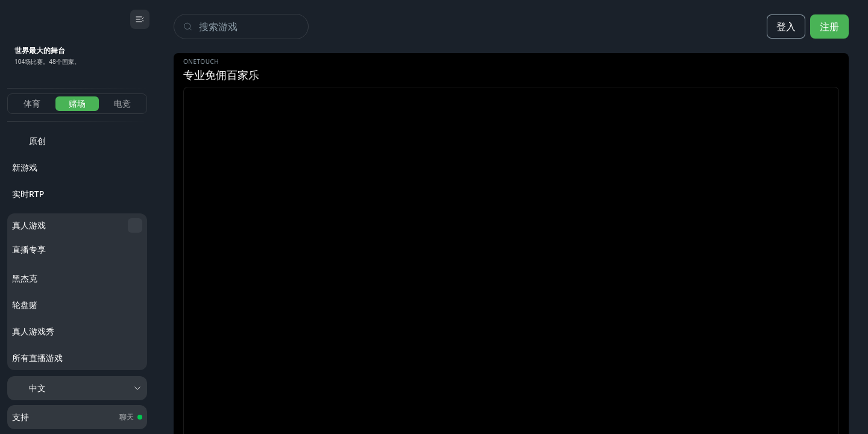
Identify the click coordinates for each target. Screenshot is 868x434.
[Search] (253, 27)
